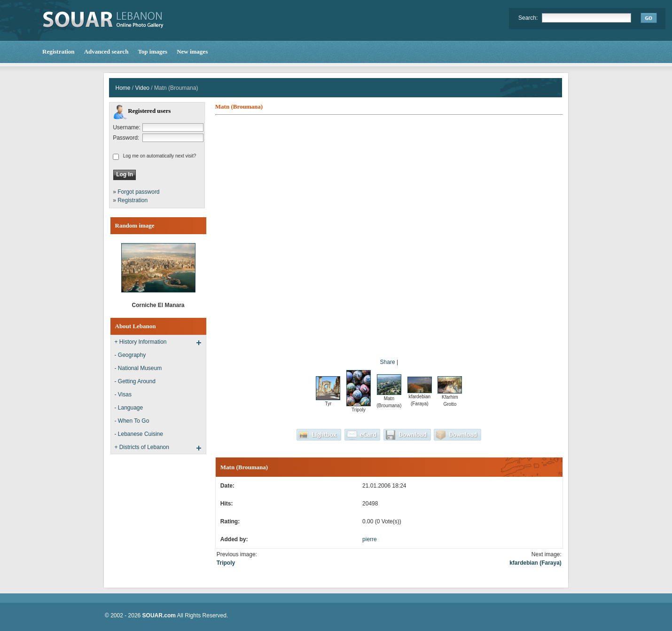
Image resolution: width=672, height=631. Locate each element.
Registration (133, 200)
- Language (129, 408)
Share (388, 362)
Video (142, 88)
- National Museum (138, 368)
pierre (370, 539)
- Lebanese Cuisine (139, 434)
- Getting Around (135, 381)
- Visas (123, 394)
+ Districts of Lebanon (142, 447)
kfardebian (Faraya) (535, 563)
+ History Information (141, 342)
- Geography (130, 355)
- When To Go (132, 421)
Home (123, 88)
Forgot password (138, 192)
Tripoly (226, 563)
